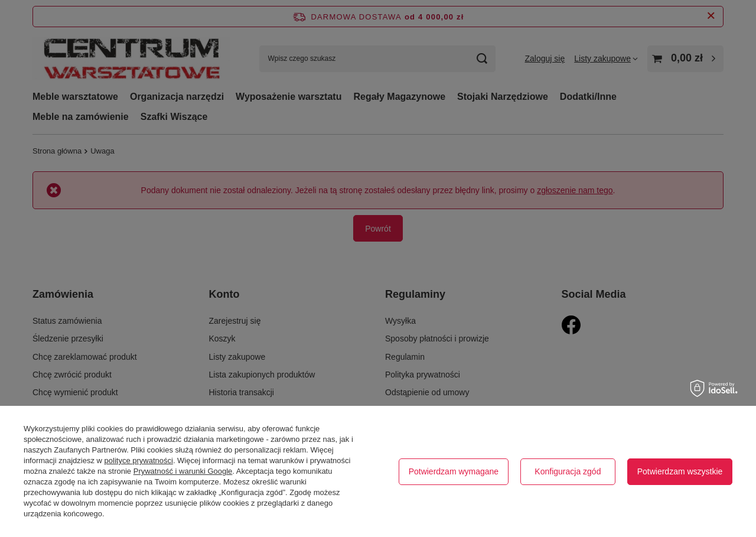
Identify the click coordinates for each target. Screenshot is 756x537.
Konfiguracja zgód (568, 471)
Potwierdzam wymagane (454, 471)
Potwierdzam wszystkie (680, 471)
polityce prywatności (139, 460)
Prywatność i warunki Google (183, 471)
